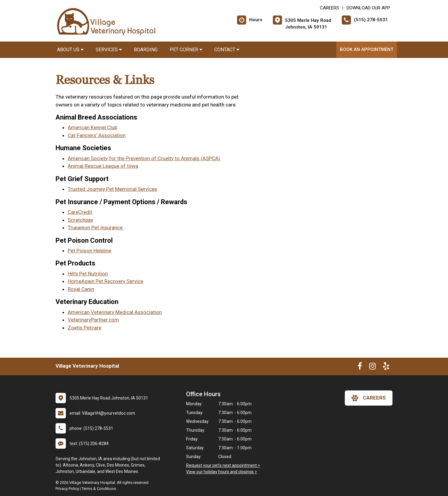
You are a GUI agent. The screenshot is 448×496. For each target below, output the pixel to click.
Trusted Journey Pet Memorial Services (112, 189)
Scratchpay (80, 220)
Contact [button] (227, 50)
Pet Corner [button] (186, 50)
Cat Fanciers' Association (97, 135)
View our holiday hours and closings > (222, 472)
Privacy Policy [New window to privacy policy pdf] (67, 489)
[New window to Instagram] (372, 367)
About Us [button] (70, 50)
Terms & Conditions (99, 489)
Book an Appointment (367, 49)
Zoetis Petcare (85, 328)
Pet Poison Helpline (90, 251)
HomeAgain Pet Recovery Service (105, 281)
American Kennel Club (92, 127)
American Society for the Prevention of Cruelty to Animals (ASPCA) (144, 158)
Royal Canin (81, 289)
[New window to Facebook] (360, 367)
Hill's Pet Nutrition (88, 274)
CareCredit (80, 212)
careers (369, 398)
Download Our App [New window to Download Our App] (368, 8)
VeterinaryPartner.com (93, 320)
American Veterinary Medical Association (115, 312)
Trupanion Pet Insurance (96, 228)
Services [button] (109, 50)
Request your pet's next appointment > (223, 465)
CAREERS (329, 8)
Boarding (146, 50)
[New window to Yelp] (386, 367)
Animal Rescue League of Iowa (103, 166)
